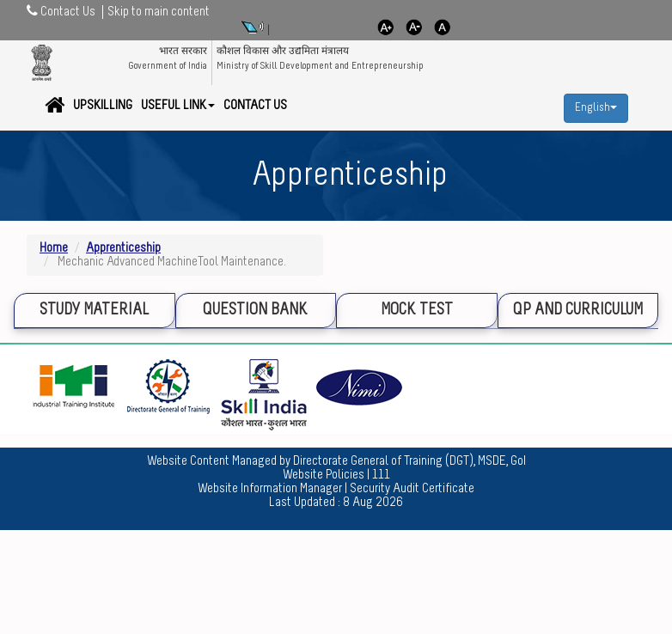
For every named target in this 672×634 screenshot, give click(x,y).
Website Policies (324, 475)
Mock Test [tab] (417, 311)
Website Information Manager (270, 489)
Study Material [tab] (94, 311)
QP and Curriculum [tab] (578, 311)
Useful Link (178, 106)
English (596, 108)
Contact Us (255, 106)
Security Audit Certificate (412, 489)
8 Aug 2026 (373, 503)
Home (54, 248)
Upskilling (103, 106)
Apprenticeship (123, 248)
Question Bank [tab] (255, 311)
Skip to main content (159, 12)
